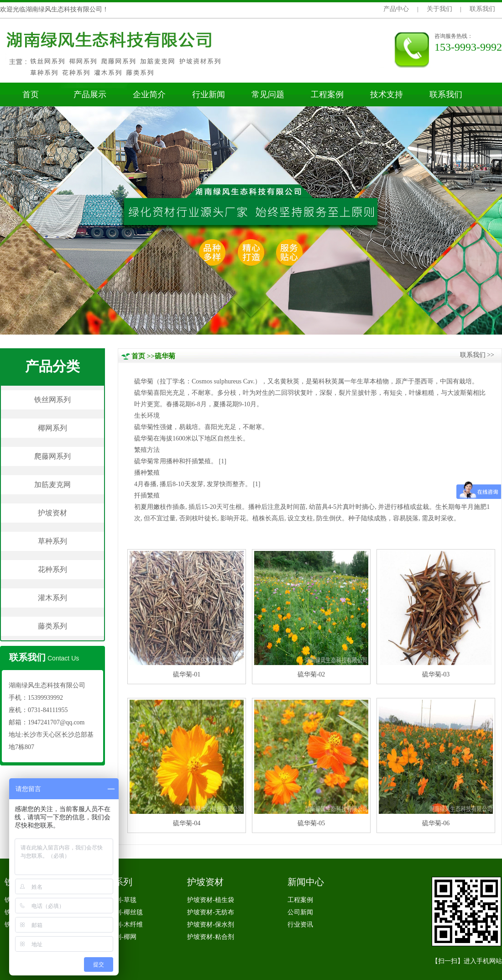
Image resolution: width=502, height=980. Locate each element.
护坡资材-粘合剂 (211, 937)
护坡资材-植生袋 (211, 900)
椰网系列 (52, 428)
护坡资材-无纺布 (211, 912)
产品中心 (396, 9)
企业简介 (149, 94)
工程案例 (327, 94)
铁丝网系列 (52, 400)
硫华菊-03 (436, 674)
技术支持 (387, 94)
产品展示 (90, 94)
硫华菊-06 (436, 823)
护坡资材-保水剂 (211, 925)
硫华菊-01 (187, 674)
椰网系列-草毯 (116, 900)
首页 (31, 94)
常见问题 (268, 94)
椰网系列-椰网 (116, 937)
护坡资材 (52, 513)
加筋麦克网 (52, 485)
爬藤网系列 (52, 456)
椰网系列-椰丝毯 (119, 912)
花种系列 (52, 569)
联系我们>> (477, 355)
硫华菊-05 (311, 823)
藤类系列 (52, 626)
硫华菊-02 (311, 674)
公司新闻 (300, 912)
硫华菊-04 (187, 823)
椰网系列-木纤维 (119, 925)
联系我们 (482, 9)
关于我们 (439, 9)
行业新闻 (209, 94)
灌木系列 (52, 598)
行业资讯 (300, 925)
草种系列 (52, 541)
